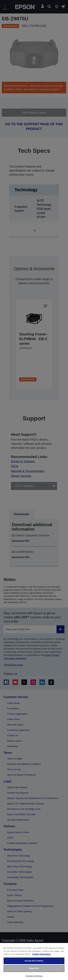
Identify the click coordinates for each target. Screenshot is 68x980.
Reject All (34, 968)
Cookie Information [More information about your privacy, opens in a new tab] (42, 954)
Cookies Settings (34, 976)
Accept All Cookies (34, 961)
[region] (34, 961)
